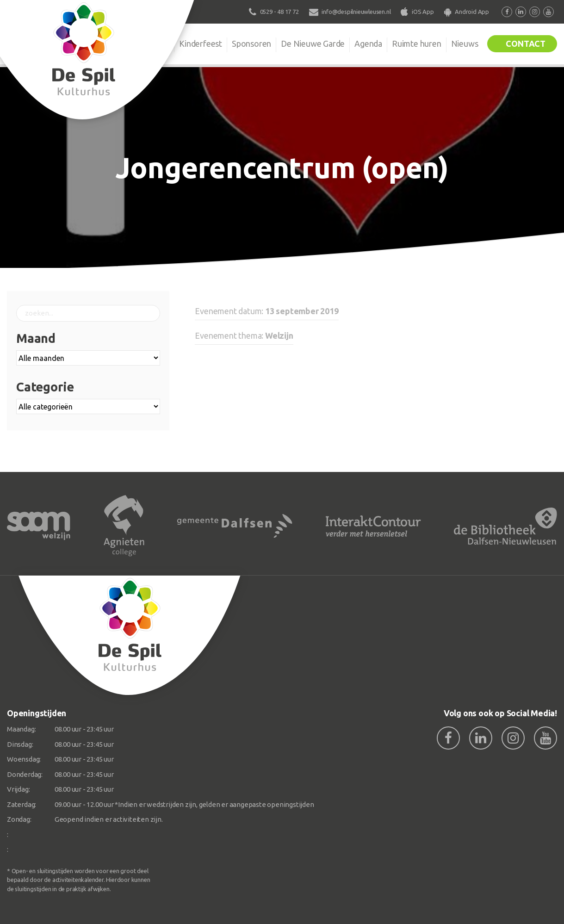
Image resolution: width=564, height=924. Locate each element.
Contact (526, 43)
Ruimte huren (417, 43)
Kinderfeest (201, 43)
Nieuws (465, 43)
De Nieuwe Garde (313, 43)
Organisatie (149, 43)
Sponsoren (251, 43)
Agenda (368, 43)
